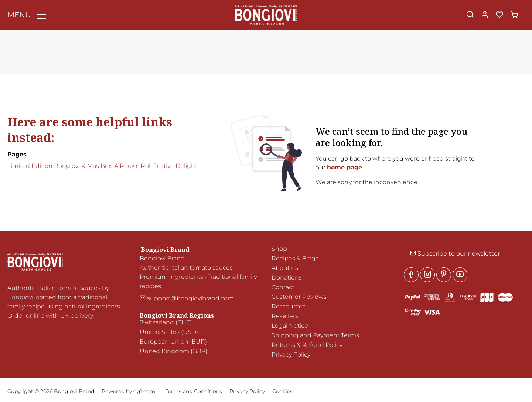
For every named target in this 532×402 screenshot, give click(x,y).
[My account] (485, 15)
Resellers (285, 316)
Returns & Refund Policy (307, 345)
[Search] (470, 15)
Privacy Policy (291, 354)
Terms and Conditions (194, 391)
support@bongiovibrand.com (187, 298)
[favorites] (499, 15)
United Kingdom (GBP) (173, 351)
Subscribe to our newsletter (455, 254)
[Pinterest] (444, 275)
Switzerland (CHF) (166, 322)
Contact (283, 287)
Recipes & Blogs (295, 258)
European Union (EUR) (173, 342)
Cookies (282, 391)
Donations (287, 278)
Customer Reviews (299, 297)
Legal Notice (290, 326)
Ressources (289, 306)
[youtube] (460, 275)
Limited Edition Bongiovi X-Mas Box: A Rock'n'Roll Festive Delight (102, 166)
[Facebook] (411, 275)
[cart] (514, 15)
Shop (279, 249)
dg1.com (144, 391)
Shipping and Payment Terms (315, 335)
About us (285, 268)
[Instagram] (427, 275)
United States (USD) (169, 332)
